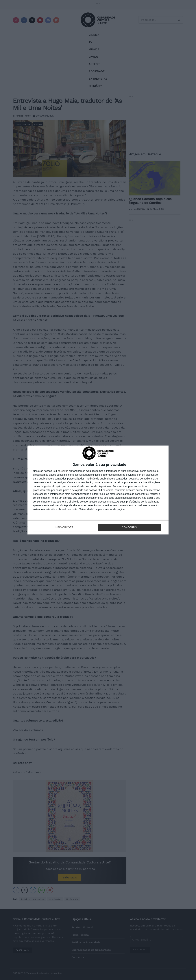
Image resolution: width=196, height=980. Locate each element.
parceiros (63, 471)
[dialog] (98, 490)
